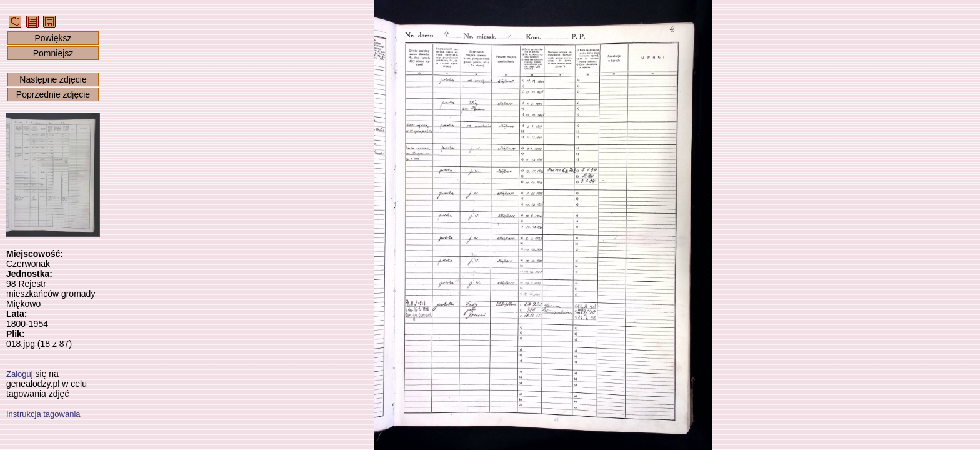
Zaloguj (20, 374)
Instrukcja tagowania (43, 414)
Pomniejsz (53, 53)
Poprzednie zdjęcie (53, 94)
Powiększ (53, 38)
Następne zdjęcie (53, 79)
